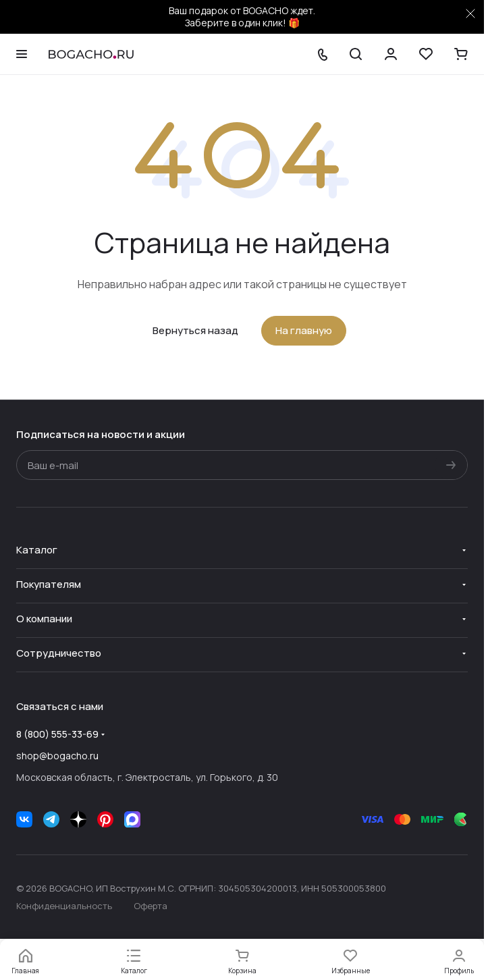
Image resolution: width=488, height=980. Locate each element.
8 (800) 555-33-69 (57, 734)
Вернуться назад (195, 330)
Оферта (151, 906)
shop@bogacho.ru (57, 756)
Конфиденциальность (64, 906)
